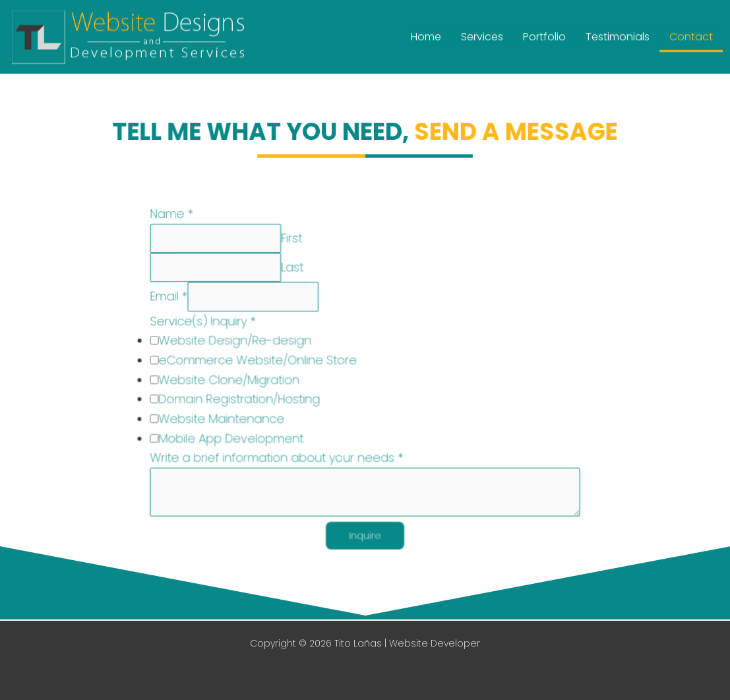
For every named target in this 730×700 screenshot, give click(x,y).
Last (293, 270)
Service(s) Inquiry (206, 323)
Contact (691, 35)
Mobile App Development (233, 438)
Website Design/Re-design (237, 342)
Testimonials (618, 35)
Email (172, 299)
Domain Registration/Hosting (242, 399)
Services (482, 35)
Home (426, 35)
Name (175, 217)
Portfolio (544, 35)
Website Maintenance (224, 419)
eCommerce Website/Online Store (260, 361)
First (292, 240)
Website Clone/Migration (231, 380)
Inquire (365, 535)
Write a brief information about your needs (278, 458)
